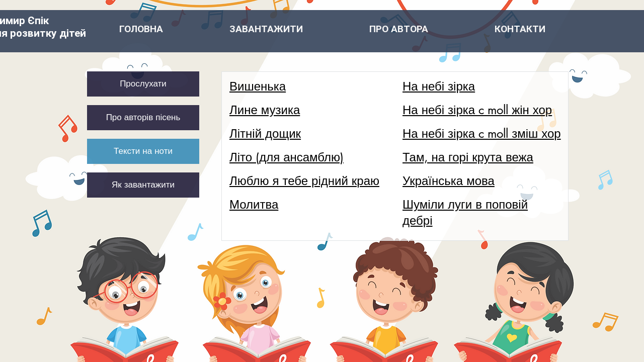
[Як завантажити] (143, 185)
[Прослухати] (143, 84)
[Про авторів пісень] (143, 118)
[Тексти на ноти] (143, 151)
